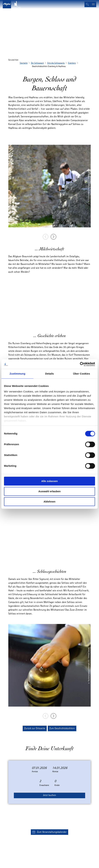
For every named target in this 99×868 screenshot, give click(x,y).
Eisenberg (72, 63)
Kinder (57, 785)
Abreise (55, 772)
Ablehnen (49, 502)
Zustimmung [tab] (17, 374)
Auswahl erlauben (49, 491)
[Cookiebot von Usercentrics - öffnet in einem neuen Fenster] (80, 364)
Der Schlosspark (37, 63)
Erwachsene (44, 785)
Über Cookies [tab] (82, 374)
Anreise (35, 772)
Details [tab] (49, 374)
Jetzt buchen (49, 795)
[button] (35, 728)
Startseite (24, 63)
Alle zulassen (49, 481)
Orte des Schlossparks (56, 63)
